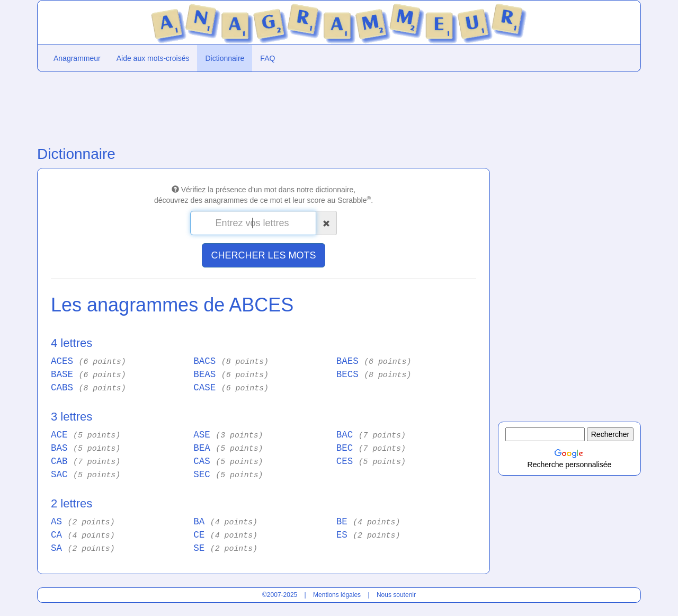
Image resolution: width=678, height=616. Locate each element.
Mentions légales (337, 595)
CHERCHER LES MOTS (263, 255)
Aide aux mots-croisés (153, 58)
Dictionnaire (225, 58)
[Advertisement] (264, 106)
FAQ (267, 58)
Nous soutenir (396, 595)
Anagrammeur (77, 58)
